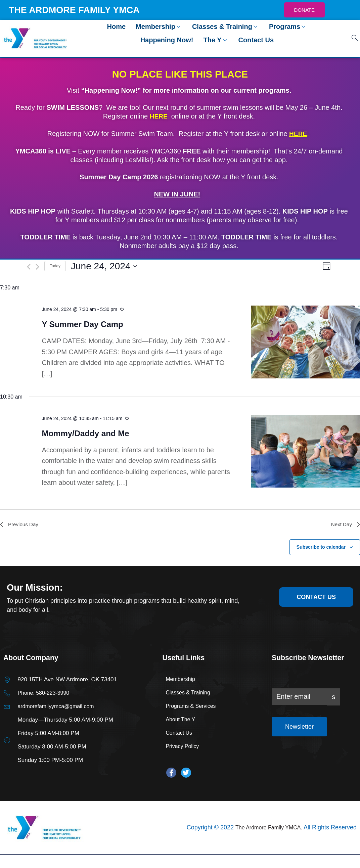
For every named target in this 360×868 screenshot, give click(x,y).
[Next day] (37, 266)
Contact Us (256, 40)
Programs (288, 27)
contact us (314, 597)
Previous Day (20, 525)
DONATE (304, 10)
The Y (216, 40)
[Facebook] (171, 774)
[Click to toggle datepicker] (104, 266)
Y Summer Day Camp (82, 324)
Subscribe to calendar (321, 548)
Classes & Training (226, 27)
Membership (159, 27)
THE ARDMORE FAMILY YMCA (79, 10)
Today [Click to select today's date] (55, 266)
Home (117, 27)
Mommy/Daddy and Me (85, 433)
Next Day (345, 525)
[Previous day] (29, 266)
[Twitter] (186, 774)
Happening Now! (167, 40)
